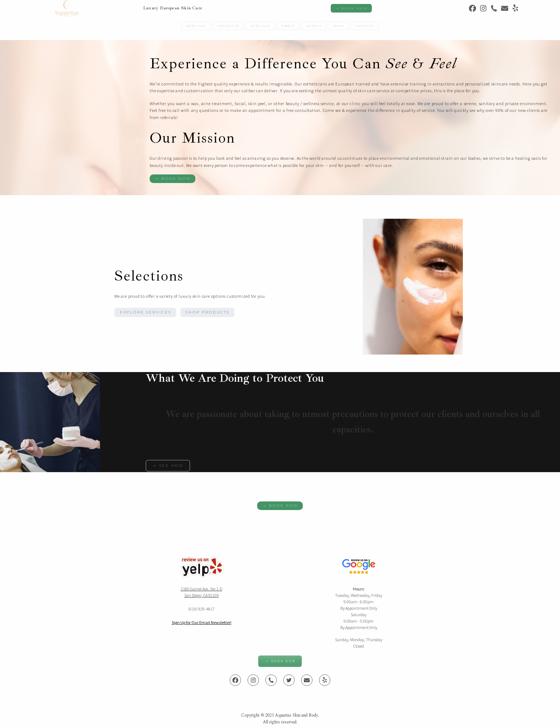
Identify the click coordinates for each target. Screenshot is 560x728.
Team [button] (338, 27)
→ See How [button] (168, 467)
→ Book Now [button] (352, 10)
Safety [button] (314, 27)
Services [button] (196, 27)
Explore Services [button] (146, 314)
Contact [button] (365, 27)
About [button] (288, 27)
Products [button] (228, 27)
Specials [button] (261, 27)
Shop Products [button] (207, 314)
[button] (472, 10)
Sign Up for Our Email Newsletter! (202, 624)
